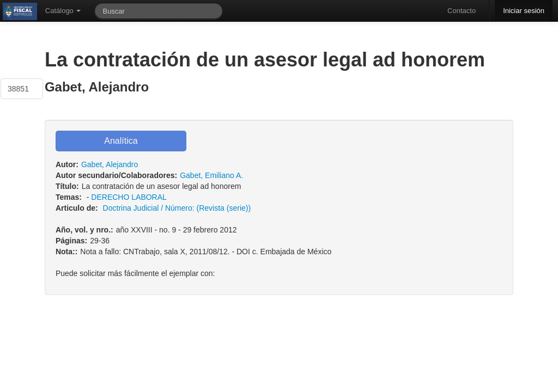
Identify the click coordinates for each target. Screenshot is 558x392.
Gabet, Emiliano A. (211, 175)
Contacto (462, 11)
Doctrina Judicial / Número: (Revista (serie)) (177, 208)
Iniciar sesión (524, 11)
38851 (18, 89)
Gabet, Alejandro (110, 164)
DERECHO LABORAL (129, 197)
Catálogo (63, 11)
